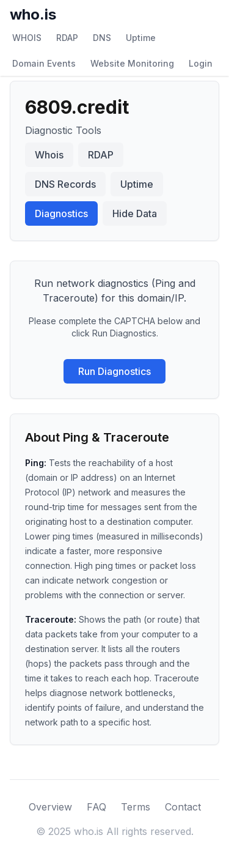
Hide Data (135, 213)
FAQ (96, 807)
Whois (49, 155)
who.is (33, 14)
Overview (50, 807)
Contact (183, 807)
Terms (136, 807)
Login (201, 63)
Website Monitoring (132, 63)
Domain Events (44, 63)
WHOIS (27, 38)
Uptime (141, 38)
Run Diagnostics (114, 371)
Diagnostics (61, 213)
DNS (102, 38)
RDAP (67, 38)
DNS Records (65, 184)
